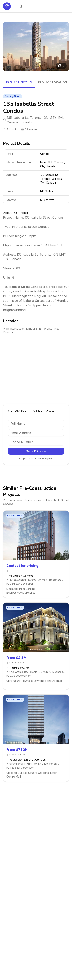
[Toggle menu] (65, 6)
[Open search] (20, 6)
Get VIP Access (36, 451)
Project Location (53, 82)
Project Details (19, 82)
